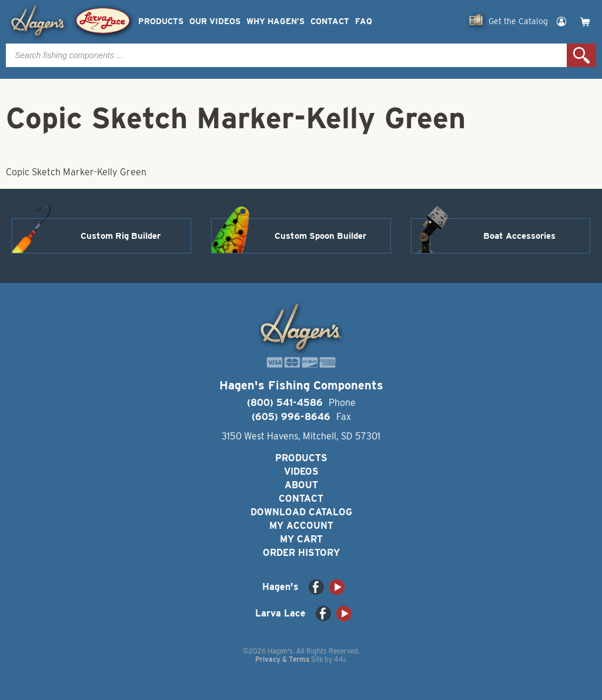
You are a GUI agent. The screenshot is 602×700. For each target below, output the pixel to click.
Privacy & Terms (282, 659)
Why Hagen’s (275, 21)
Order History (301, 553)
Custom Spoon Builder (320, 236)
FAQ (364, 21)
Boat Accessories (519, 236)
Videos (301, 471)
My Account (301, 526)
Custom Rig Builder (121, 236)
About (301, 485)
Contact (330, 21)
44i (340, 659)
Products (161, 21)
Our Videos (215, 21)
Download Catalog (301, 512)
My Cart (301, 539)
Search (581, 55)
